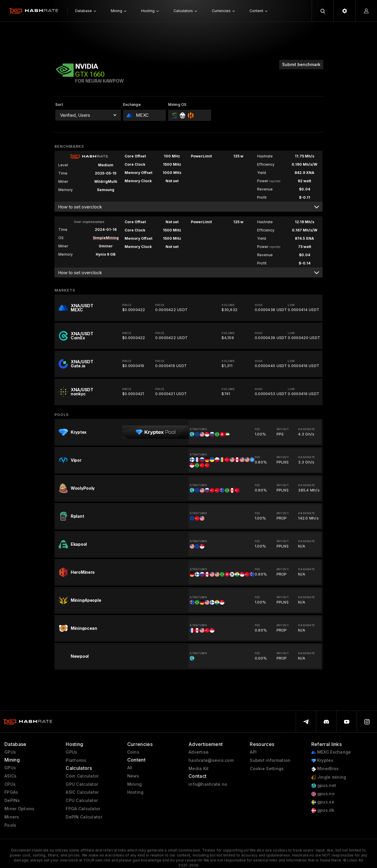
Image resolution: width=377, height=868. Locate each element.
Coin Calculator (82, 776)
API (253, 752)
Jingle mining (329, 777)
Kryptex (322, 761)
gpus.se (323, 802)
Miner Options (20, 809)
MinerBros (325, 769)
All (130, 768)
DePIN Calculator (84, 817)
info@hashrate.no (208, 784)
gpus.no (323, 794)
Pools (10, 825)
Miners (12, 817)
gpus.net (324, 786)
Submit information (270, 760)
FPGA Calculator (83, 809)
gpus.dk (323, 810)
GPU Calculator (82, 784)
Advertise (199, 752)
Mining (135, 784)
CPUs (10, 784)
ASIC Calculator (82, 792)
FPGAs (11, 792)
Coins (133, 752)
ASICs (10, 776)
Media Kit (199, 769)
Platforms (76, 760)
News (133, 776)
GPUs (10, 752)
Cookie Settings (267, 769)
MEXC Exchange (331, 752)
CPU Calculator (82, 800)
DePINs (12, 800)
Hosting (135, 792)
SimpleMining (106, 238)
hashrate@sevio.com (211, 760)
